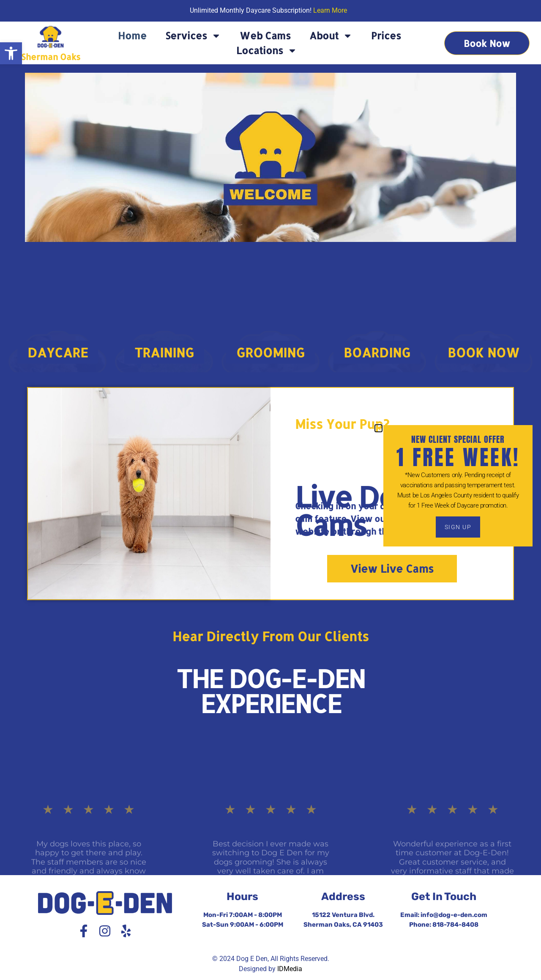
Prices (386, 36)
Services (193, 36)
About (331, 36)
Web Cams (265, 36)
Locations (267, 51)
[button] (11, 53)
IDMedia (290, 969)
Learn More (330, 10)
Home (132, 36)
